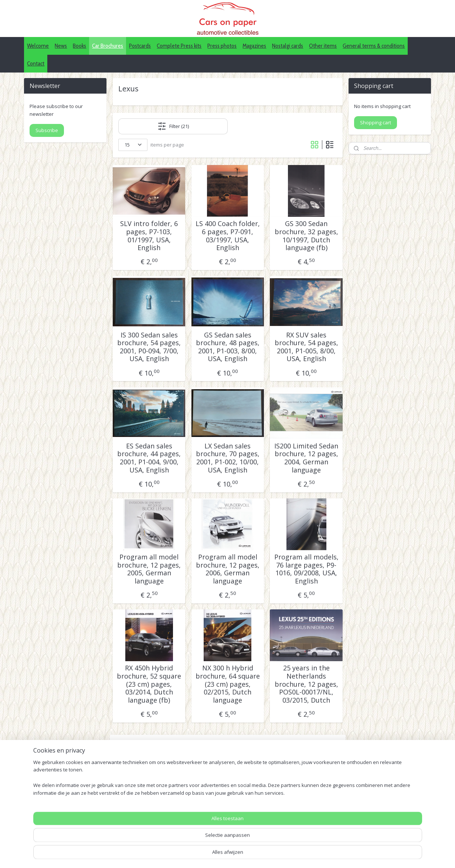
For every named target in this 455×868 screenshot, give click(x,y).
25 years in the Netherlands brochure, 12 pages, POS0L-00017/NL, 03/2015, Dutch (306, 684)
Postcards (140, 46)
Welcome (38, 46)
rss (240, 854)
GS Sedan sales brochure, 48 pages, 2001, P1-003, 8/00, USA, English (227, 347)
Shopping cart (376, 122)
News (61, 46)
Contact (36, 63)
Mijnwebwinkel (333, 854)
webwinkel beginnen (269, 854)
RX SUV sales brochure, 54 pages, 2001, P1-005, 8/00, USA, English (306, 347)
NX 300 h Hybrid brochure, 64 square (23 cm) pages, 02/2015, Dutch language (227, 684)
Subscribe (47, 130)
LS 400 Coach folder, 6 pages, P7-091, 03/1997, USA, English (227, 236)
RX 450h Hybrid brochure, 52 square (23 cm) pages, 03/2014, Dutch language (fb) (149, 684)
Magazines (254, 46)
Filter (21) (173, 126)
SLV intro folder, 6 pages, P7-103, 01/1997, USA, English (149, 236)
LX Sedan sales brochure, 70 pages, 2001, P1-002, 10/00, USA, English (227, 458)
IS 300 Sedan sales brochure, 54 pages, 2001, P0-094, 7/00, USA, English (149, 347)
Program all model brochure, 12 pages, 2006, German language (227, 569)
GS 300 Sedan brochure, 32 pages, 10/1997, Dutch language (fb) (306, 236)
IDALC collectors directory (221, 817)
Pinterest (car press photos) (223, 826)
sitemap (225, 854)
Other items (323, 46)
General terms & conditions (374, 46)
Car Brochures (108, 46)
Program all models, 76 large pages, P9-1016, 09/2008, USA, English (306, 569)
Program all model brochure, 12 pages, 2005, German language (149, 569)
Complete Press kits (179, 46)
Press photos (222, 46)
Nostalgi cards (288, 46)
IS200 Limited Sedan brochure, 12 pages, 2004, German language (306, 458)
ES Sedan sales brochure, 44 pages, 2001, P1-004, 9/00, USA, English (149, 458)
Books (79, 46)
